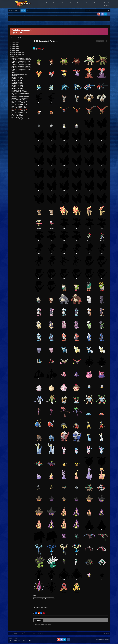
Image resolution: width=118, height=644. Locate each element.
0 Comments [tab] (38, 621)
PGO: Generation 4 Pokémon (19, 106)
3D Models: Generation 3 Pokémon (21, 61)
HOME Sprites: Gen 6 (17, 85)
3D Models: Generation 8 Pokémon (21, 69)
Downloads (98, 4)
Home (48, 4)
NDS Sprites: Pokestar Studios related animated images (20, 99)
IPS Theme (12, 639)
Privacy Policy (17, 640)
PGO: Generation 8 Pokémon (19, 113)
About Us (56, 4)
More (107, 4)
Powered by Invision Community (102, 640)
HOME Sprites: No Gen (18, 90)
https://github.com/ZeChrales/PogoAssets (43, 597)
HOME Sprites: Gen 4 (17, 82)
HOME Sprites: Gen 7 (17, 87)
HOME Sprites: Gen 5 (17, 84)
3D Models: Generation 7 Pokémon (21, 68)
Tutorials (81, 4)
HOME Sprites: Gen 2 (17, 79)
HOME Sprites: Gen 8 (17, 89)
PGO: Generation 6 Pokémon (19, 109)
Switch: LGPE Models (17, 116)
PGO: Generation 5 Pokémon (19, 108)
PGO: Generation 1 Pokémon (19, 101)
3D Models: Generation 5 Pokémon (21, 65)
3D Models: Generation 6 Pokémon (21, 66)
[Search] (89, 10)
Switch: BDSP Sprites (17, 114)
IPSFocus (17, 639)
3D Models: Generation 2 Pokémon (21, 60)
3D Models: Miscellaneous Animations (19, 72)
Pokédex (65, 4)
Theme (11, 640)
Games (73, 4)
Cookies (29, 640)
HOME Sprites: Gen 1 (17, 77)
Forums (89, 4)
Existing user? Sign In (14, 10)
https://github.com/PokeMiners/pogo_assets (44, 599)
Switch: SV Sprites (17, 117)
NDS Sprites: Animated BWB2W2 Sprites (21, 94)
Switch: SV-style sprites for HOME (21, 119)
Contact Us (24, 640)
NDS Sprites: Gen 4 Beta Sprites (20, 97)
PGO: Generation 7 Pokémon (19, 111)
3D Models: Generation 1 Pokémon (21, 58)
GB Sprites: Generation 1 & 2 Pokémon (19, 75)
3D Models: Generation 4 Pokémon (21, 63)
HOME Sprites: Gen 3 (17, 81)
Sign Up (23, 10)
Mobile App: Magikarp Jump (19, 92)
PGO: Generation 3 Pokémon (19, 105)
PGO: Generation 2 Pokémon (19, 103)
